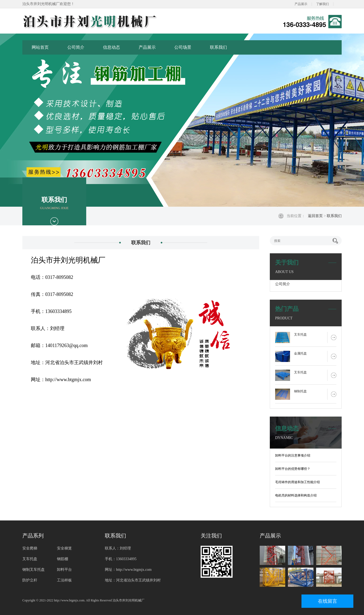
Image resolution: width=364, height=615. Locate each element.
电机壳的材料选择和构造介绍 (296, 495)
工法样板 (64, 580)
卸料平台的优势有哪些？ (293, 469)
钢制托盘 (300, 391)
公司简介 (76, 47)
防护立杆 (30, 580)
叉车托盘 (300, 335)
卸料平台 (64, 570)
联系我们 (218, 47)
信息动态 (111, 47)
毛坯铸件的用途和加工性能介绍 (297, 482)
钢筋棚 (63, 559)
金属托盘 (300, 353)
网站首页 (40, 47)
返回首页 (315, 216)
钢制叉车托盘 (34, 570)
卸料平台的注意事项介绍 (293, 455)
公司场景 (183, 47)
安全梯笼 (64, 548)
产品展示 (301, 4)
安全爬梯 (30, 548)
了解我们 (322, 4)
